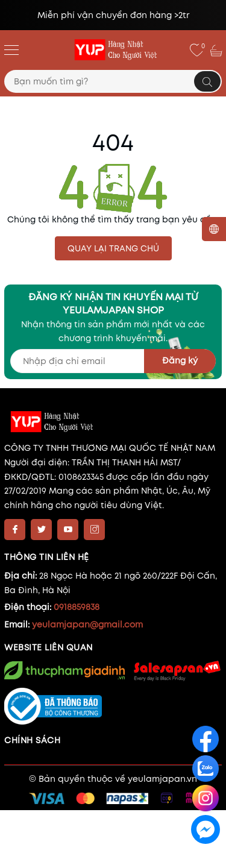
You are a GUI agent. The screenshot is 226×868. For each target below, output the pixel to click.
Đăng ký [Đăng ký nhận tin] (180, 360)
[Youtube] (68, 530)
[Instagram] (94, 530)
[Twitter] (41, 530)
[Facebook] (15, 530)
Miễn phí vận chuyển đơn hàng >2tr (113, 15)
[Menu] (11, 49)
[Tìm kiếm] (207, 81)
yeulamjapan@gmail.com (87, 624)
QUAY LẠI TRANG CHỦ (113, 248)
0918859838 (77, 607)
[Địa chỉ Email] (113, 361)
